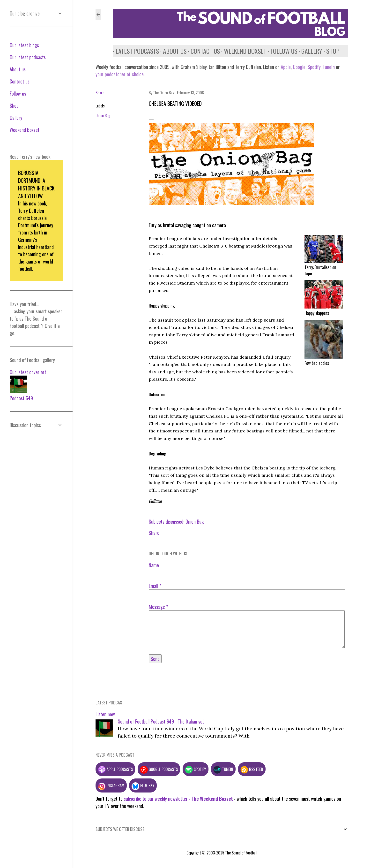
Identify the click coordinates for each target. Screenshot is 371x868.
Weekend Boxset (242, 51)
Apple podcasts (115, 769)
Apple (286, 67)
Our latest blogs (24, 45)
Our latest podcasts (28, 57)
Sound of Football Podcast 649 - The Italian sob (161, 721)
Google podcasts (159, 769)
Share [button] (100, 93)
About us (172, 51)
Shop (330, 51)
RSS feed (252, 769)
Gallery (309, 51)
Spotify (314, 67)
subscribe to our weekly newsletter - (178, 799)
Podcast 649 (21, 398)
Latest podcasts (135, 51)
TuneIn (329, 67)
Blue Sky (143, 785)
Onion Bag (103, 115)
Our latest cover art (28, 372)
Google (299, 67)
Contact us (203, 51)
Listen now (105, 714)
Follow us (281, 51)
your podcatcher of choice (120, 74)
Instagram (111, 785)
